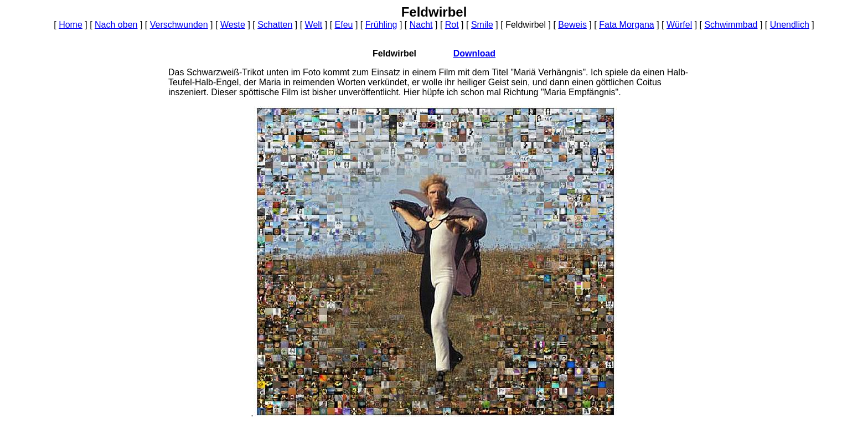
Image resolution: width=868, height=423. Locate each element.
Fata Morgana (627, 25)
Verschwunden (179, 25)
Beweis (572, 25)
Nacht (421, 25)
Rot (452, 25)
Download (474, 53)
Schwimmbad (731, 25)
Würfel (679, 25)
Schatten (275, 25)
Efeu (344, 25)
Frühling (381, 25)
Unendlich (790, 25)
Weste (233, 25)
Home (71, 25)
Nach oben (116, 25)
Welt (314, 25)
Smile (482, 25)
